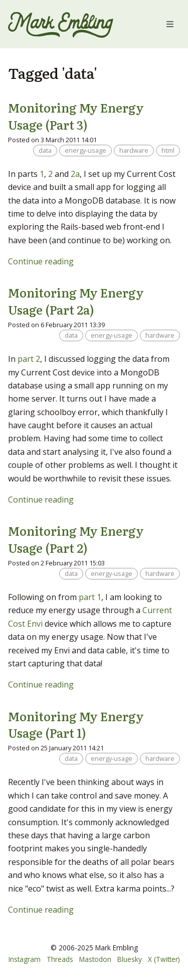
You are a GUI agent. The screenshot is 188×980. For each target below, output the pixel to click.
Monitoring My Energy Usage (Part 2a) (76, 301)
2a (75, 174)
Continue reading (41, 261)
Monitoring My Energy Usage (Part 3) (76, 116)
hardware (134, 150)
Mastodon (95, 959)
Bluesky (130, 959)
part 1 (90, 597)
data (45, 150)
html (168, 150)
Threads (60, 959)
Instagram (25, 959)
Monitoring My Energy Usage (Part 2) (76, 539)
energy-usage (85, 150)
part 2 (29, 359)
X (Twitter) (164, 959)
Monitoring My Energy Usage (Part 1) (76, 724)
